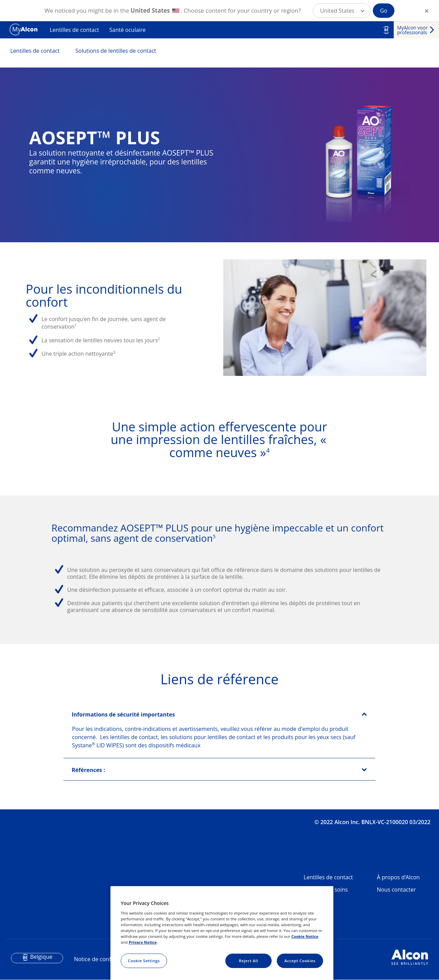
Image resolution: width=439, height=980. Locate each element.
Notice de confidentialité (105, 959)
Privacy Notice (143, 942)
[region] (222, 933)
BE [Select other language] (386, 30)
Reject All (248, 961)
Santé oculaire (128, 30)
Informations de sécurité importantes (123, 714)
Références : (88, 770)
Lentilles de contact (74, 30)
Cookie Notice (305, 936)
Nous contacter (396, 890)
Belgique (41, 957)
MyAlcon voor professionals (412, 30)
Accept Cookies (300, 961)
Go (384, 11)
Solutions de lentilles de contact (116, 51)
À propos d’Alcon (398, 877)
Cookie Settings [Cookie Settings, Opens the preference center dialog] (144, 961)
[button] (342, 11)
